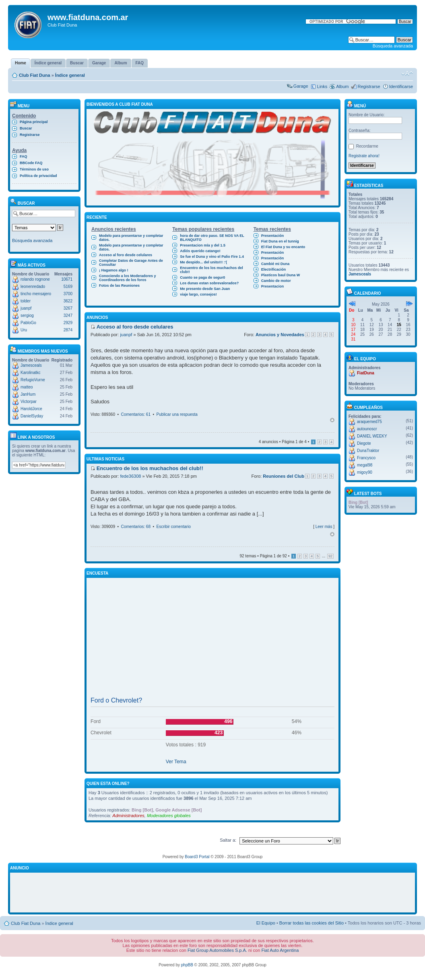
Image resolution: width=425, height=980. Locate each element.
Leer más (324, 527)
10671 (67, 279)
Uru (24, 330)
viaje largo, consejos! (198, 294)
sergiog (27, 315)
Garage (301, 86)
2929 (68, 323)
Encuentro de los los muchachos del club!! (211, 270)
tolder (26, 301)
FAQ (24, 156)
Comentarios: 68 (136, 527)
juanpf (26, 308)
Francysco (366, 458)
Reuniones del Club (284, 476)
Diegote (364, 443)
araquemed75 (369, 422)
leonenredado (33, 287)
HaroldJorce (31, 409)
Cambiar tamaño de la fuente (407, 74)
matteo (27, 387)
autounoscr (367, 429)
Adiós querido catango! (200, 251)
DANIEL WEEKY (372, 436)
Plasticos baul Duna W (281, 275)
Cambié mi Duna (275, 264)
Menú (356, 106)
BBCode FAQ (31, 163)
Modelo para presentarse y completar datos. (131, 238)
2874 (68, 330)
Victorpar (29, 402)
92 (330, 556)
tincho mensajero (36, 294)
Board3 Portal (197, 857)
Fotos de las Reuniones (119, 286)
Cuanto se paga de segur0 (202, 277)
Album (342, 86)
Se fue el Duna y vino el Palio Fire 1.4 (212, 257)
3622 (68, 301)
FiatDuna (366, 373)
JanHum (28, 394)
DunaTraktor (368, 451)
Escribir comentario (174, 527)
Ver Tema (176, 762)
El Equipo (266, 923)
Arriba (332, 420)
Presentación (273, 236)
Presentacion (273, 286)
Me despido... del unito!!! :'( (203, 262)
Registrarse (369, 86)
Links (322, 86)
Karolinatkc (30, 373)
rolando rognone (35, 279)
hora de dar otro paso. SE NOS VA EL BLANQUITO (212, 238)
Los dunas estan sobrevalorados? (209, 283)
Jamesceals (31, 365)
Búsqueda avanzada (393, 46)
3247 (68, 315)
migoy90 (365, 472)
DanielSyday (32, 416)
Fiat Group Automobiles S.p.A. (217, 950)
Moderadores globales (169, 816)
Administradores (128, 816)
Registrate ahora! (364, 156)
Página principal (34, 122)
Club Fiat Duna (35, 75)
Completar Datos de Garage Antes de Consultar (131, 263)
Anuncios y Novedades (280, 335)
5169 (68, 287)
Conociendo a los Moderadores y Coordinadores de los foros (128, 278)
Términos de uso (34, 169)
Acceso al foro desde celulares (126, 255)
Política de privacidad (38, 176)
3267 (68, 308)
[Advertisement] (212, 637)
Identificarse (401, 86)
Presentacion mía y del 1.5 (203, 245)
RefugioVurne (33, 380)
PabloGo (28, 323)
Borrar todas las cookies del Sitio (312, 923)
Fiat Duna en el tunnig (280, 241)
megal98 (365, 465)
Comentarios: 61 (136, 414)
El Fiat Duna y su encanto (283, 247)
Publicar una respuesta (177, 414)
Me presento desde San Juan (205, 289)
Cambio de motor (276, 281)
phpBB (187, 965)
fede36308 (130, 476)
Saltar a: (228, 840)
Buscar (26, 128)
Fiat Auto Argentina (280, 950)
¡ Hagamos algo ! (114, 270)
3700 (68, 294)
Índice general (70, 75)
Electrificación (274, 269)
